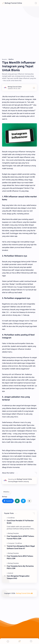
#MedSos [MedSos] (6, 492)
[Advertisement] (19, 32)
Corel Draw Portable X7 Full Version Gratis (20, 522)
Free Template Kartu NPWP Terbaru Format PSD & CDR (20, 537)
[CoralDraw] (11, 518)
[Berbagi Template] (13, 533)
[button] (8, 501)
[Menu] (20, 641)
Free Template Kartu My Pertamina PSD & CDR (20, 567)
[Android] (11, 573)
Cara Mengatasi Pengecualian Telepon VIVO (18, 577)
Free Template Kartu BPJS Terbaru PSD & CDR (20, 557)
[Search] (36, 3)
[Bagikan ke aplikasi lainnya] (29, 501)
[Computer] (12, 543)
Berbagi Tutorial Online (13, 3)
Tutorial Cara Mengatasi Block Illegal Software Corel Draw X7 (21, 547)
